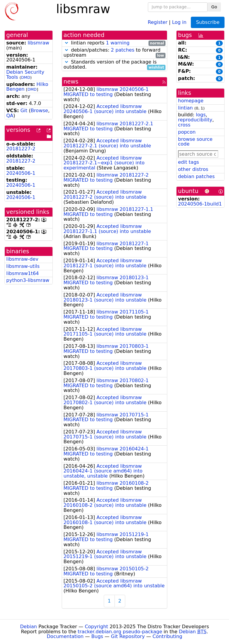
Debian (28, 627)
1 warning (118, 43)
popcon (187, 132)
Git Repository (128, 636)
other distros (193, 169)
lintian (185, 108)
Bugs (97, 636)
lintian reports (114, 43)
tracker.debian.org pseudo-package (120, 632)
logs (201, 115)
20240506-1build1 (200, 204)
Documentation (65, 636)
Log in (179, 22)
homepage (191, 101)
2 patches (123, 50)
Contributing (168, 636)
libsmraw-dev (22, 259)
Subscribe (208, 22)
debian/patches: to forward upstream (114, 53)
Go (214, 7)
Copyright (96, 627)
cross (184, 125)
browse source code (195, 142)
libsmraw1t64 (23, 273)
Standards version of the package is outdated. (114, 65)
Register (158, 22)
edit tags (188, 162)
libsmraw (38, 43)
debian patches (196, 176)
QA (10, 116)
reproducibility (195, 120)
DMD (26, 77)
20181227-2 (21, 149)
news (71, 82)
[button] (66, 43)
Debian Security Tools (25, 75)
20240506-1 (21, 173)
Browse (39, 111)
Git (24, 111)
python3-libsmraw (28, 280)
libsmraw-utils (23, 266)
